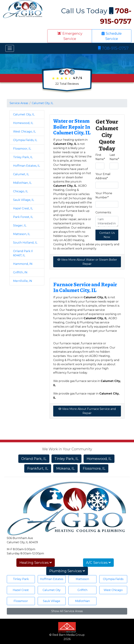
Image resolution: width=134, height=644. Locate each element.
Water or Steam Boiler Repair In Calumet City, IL (72, 127)
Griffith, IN (20, 272)
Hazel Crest (21, 590)
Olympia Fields (113, 579)
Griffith (82, 590)
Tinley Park (21, 579)
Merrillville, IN (23, 281)
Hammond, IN (23, 264)
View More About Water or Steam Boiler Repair (87, 262)
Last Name (114, 157)
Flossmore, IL (94, 468)
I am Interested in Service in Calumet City (107, 221)
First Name (100, 157)
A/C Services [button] (98, 563)
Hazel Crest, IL (23, 208)
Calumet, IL (21, 174)
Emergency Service (70, 36)
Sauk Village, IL (24, 200)
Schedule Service (112, 36)
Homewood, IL (23, 123)
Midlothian (82, 601)
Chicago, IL (21, 191)
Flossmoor (21, 601)
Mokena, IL (65, 468)
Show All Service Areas (67, 611)
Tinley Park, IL (23, 157)
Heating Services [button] (36, 563)
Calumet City (52, 590)
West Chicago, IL (24, 132)
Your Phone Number (104, 195)
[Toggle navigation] (10, 48)
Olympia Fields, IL (25, 140)
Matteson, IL (22, 234)
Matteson (82, 579)
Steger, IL (20, 226)
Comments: (103, 212)
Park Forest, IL (23, 217)
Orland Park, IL (34, 459)
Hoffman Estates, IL (27, 166)
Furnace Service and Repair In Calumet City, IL (85, 287)
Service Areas (19, 103)
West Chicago (113, 590)
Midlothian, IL (22, 183)
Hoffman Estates (52, 579)
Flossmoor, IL (22, 149)
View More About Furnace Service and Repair (87, 411)
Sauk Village (52, 601)
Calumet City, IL (42, 103)
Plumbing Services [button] (67, 571)
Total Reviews (67, 84)
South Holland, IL (25, 243)
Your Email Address (103, 176)
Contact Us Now (107, 235)
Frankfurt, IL (38, 468)
